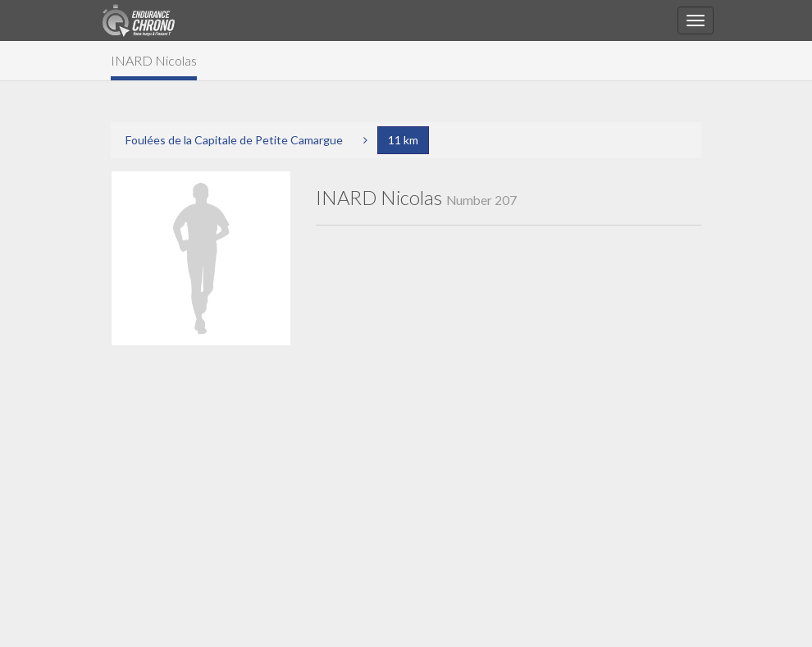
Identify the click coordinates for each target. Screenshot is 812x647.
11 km (403, 140)
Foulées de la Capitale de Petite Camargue (234, 140)
